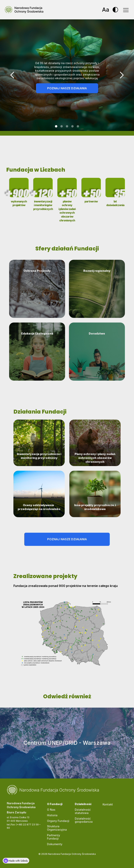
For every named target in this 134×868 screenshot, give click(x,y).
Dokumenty (55, 844)
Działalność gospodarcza (84, 820)
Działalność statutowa (83, 811)
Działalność (83, 804)
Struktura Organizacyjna (57, 828)
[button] (125, 10)
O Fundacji (55, 804)
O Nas (51, 810)
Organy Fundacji (58, 821)
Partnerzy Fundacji (54, 837)
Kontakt (108, 804)
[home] (22, 10)
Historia (52, 815)
